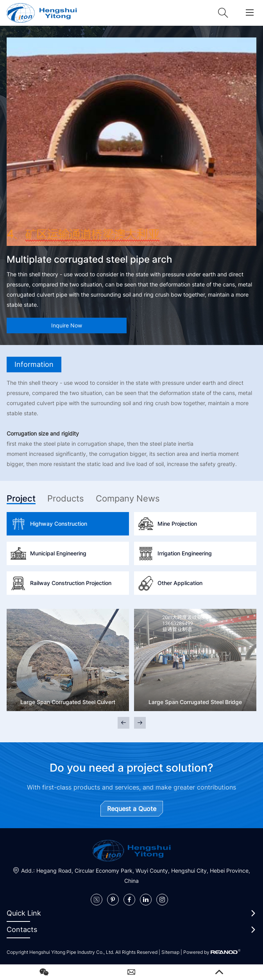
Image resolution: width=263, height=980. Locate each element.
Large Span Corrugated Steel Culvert (68, 702)
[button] (140, 723)
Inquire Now (67, 325)
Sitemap (170, 952)
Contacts (22, 929)
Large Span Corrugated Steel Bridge (195, 702)
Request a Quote (132, 809)
